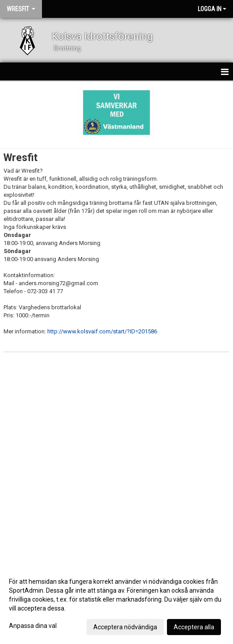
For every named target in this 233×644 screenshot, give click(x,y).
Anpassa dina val (33, 626)
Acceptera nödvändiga (125, 627)
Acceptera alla (194, 627)
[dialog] (116, 604)
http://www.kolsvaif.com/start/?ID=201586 (102, 331)
